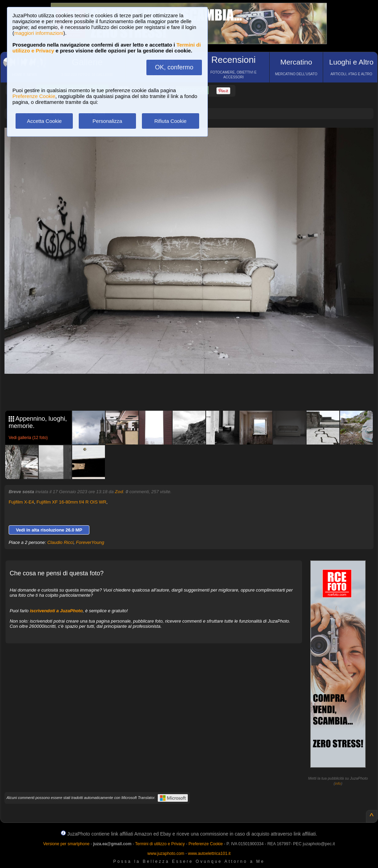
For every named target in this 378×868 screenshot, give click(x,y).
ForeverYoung (90, 542)
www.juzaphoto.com (166, 854)
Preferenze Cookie (34, 96)
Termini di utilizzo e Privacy (160, 844)
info (338, 783)
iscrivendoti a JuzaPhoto (56, 611)
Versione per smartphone (66, 844)
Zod (119, 492)
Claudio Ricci (60, 542)
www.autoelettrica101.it (209, 854)
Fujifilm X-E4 (21, 502)
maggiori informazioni (39, 33)
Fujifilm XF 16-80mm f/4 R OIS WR (71, 502)
